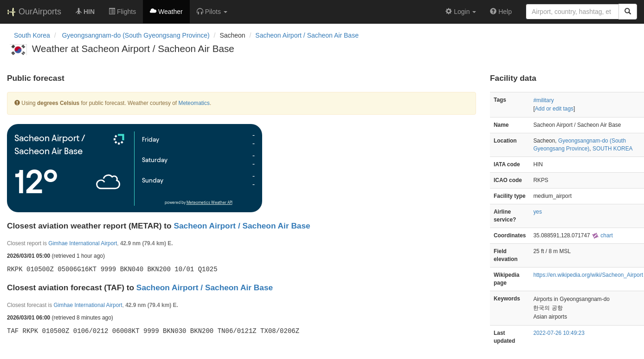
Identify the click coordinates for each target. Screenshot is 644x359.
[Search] (628, 12)
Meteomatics (194, 103)
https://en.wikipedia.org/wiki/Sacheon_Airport (588, 275)
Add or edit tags (554, 109)
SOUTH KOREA (613, 149)
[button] (212, 12)
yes (538, 212)
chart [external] (602, 235)
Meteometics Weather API (209, 203)
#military (543, 100)
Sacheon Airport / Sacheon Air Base (307, 35)
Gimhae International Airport (83, 243)
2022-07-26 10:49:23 (559, 333)
